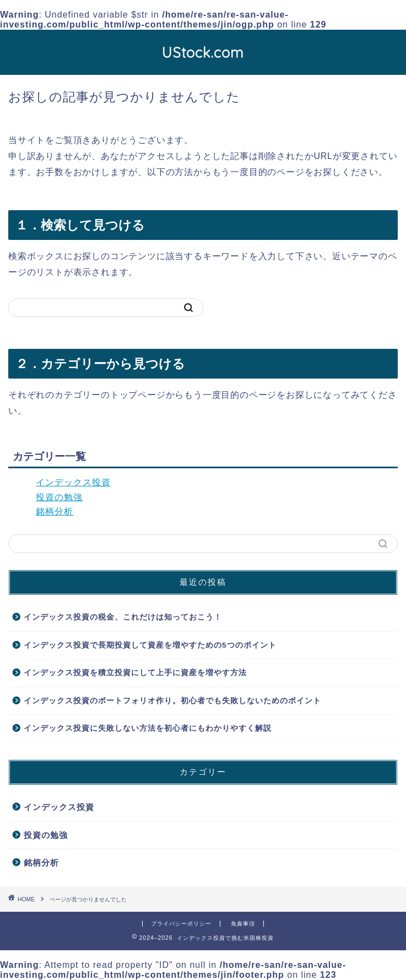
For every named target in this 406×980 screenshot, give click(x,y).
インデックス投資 (73, 482)
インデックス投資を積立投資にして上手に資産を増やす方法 (135, 673)
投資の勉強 (59, 497)
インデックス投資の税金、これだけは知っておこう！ (123, 617)
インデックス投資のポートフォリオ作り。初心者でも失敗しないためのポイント (172, 701)
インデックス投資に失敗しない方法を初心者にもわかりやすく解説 (148, 728)
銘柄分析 (55, 511)
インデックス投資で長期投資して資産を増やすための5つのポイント (150, 645)
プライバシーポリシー (181, 924)
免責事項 (243, 924)
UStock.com (203, 52)
